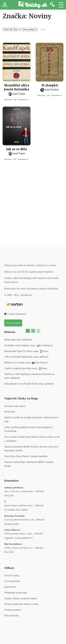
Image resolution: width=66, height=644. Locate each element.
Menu (61, 5)
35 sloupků (50, 85)
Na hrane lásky (12, 524)
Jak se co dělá (16, 149)
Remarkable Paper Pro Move (18, 351)
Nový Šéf (9, 496)
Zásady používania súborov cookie (21, 604)
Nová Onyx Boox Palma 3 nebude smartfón (26, 456)
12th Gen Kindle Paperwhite (18, 357)
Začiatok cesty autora (15, 406)
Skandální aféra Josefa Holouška (16, 87)
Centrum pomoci (13, 610)
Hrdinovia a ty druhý (15, 363)
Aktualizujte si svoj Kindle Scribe (21, 384)
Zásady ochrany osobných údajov (21, 598)
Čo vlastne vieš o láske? (16, 510)
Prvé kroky (10, 412)
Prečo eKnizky (12, 616)
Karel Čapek (19, 94)
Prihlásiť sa (5, 5)
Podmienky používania (16, 593)
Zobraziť (40, 491)
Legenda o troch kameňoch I (18, 538)
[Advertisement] (33, 206)
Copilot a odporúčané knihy (18, 368)
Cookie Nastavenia (15, 314)
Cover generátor (12, 581)
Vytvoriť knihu (12, 576)
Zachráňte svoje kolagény (17, 345)
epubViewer (10, 587)
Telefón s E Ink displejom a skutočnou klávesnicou (29, 374)
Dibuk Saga (10, 340)
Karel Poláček (52, 90)
